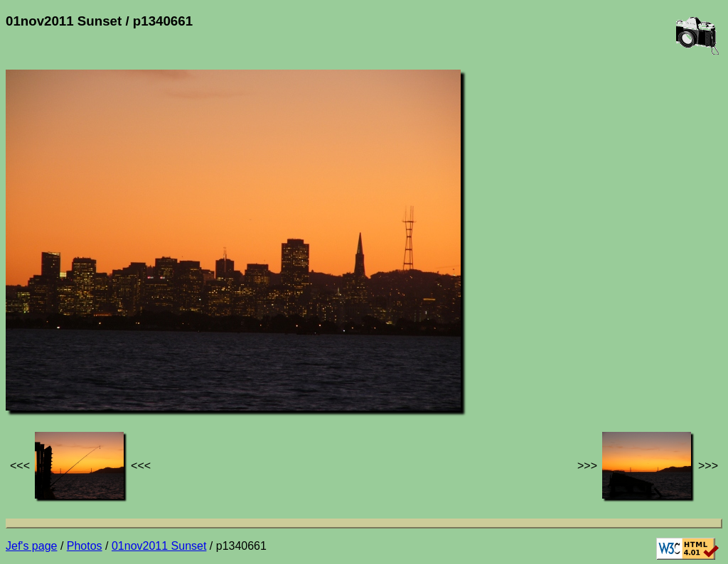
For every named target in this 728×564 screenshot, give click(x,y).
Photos (85, 546)
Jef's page (31, 546)
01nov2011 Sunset (159, 546)
